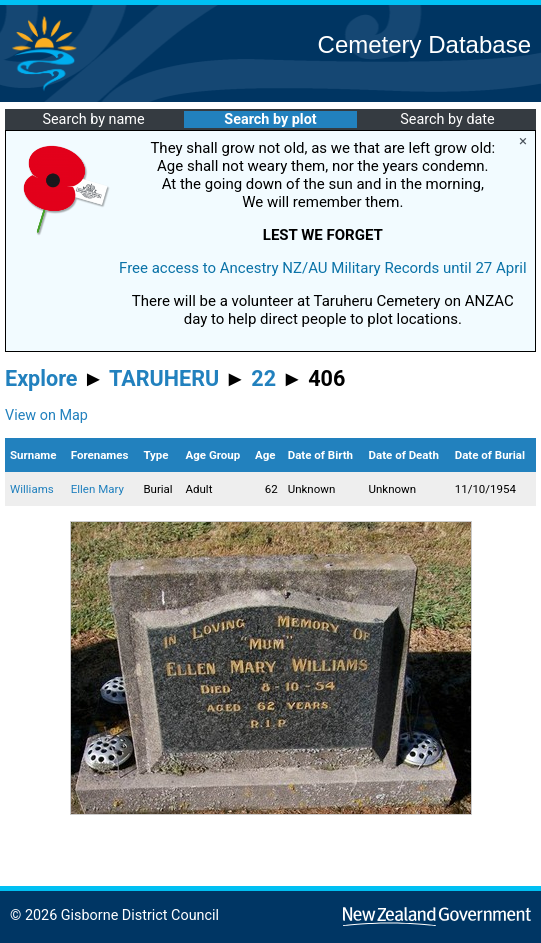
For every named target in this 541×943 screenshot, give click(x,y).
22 (263, 378)
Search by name (93, 119)
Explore (41, 378)
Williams (32, 489)
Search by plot (270, 119)
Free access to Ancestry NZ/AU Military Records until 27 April (323, 268)
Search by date (447, 119)
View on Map (46, 415)
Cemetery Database (424, 44)
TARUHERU (164, 378)
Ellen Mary (97, 489)
